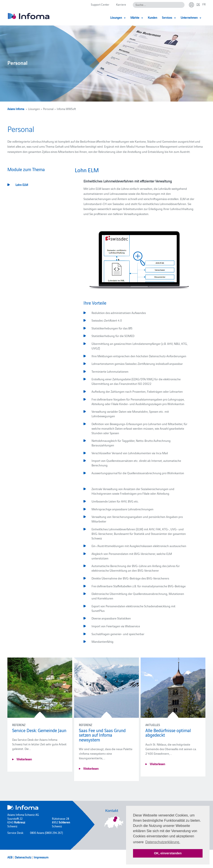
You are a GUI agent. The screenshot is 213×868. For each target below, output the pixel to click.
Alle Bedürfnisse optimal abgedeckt (168, 733)
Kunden (152, 17)
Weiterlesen (24, 759)
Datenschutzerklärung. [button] (163, 842)
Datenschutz (23, 857)
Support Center (100, 4)
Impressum (41, 857)
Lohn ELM (22, 185)
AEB (10, 857)
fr (204, 4)
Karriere (121, 4)
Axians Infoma (16, 109)
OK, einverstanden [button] (168, 853)
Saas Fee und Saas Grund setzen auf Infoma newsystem (102, 735)
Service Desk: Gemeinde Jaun (39, 730)
